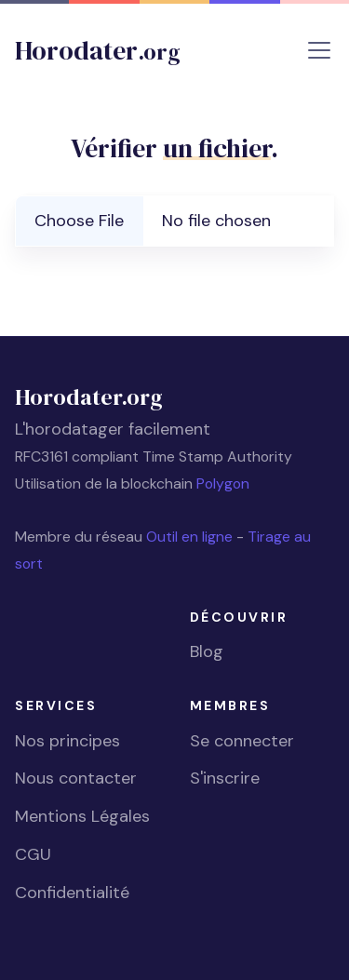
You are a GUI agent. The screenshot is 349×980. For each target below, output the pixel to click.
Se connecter (242, 741)
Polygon (223, 483)
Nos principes (67, 741)
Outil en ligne (191, 537)
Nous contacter (76, 778)
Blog (207, 651)
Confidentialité (72, 893)
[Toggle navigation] (319, 50)
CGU (33, 854)
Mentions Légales (82, 816)
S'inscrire (225, 778)
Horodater (98, 50)
